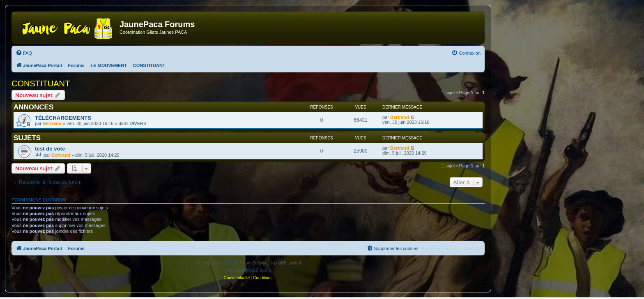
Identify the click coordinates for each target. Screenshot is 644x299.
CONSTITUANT (41, 83)
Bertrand (52, 123)
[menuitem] (24, 53)
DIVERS (138, 123)
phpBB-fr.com (259, 270)
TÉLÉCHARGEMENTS (63, 118)
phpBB (229, 263)
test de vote (50, 149)
